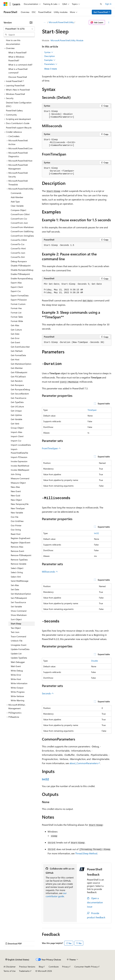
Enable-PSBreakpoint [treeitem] (20, 274)
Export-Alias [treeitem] (16, 283)
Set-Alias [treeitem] (15, 585)
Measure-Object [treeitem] (18, 483)
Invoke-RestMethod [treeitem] (20, 466)
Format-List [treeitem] (16, 313)
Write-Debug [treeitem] (17, 671)
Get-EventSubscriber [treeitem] (20, 347)
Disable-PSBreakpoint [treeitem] (21, 266)
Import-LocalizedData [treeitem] (21, 445)
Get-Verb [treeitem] (15, 424)
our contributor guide (56, 895)
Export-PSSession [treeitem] (19, 300)
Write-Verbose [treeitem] (17, 696)
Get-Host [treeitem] (15, 359)
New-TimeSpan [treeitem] (18, 508)
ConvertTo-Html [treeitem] (18, 248)
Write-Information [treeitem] (19, 683)
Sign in (108, 4)
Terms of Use (10, 971)
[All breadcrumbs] (45, 22)
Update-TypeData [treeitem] (19, 658)
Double (94, 661)
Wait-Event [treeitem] (16, 666)
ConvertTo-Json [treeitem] (18, 253)
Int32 (97, 533)
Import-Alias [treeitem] (16, 432)
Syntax (49, 52)
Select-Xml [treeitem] (16, 577)
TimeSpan (92, 410)
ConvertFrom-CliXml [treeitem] (20, 214)
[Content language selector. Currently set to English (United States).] (17, 960)
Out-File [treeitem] (15, 517)
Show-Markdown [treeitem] (19, 615)
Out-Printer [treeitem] (16, 525)
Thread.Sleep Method (86, 853)
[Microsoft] (6, 4)
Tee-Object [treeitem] (16, 628)
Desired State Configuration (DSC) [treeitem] (19, 104)
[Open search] (101, 4)
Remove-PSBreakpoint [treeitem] (21, 555)
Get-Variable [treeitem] (16, 419)
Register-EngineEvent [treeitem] (21, 538)
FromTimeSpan (51, 448)
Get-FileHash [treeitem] (17, 351)
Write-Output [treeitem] (17, 688)
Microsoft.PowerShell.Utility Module (67, 40)
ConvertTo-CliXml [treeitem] (19, 240)
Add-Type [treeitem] (15, 202)
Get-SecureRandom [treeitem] (20, 394)
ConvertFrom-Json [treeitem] (19, 223)
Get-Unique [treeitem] (16, 411)
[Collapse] (31, 22)
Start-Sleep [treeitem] (16, 624)
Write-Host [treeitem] (16, 679)
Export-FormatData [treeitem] (20, 295)
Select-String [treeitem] (17, 572)
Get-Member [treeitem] (17, 368)
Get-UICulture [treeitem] (17, 406)
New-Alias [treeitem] (15, 487)
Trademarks (24, 971)
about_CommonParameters (84, 763)
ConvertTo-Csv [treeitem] (18, 244)
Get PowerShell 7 (102, 12)
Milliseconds (50, 572)
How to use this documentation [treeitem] (13, 42)
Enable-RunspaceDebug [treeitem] (22, 278)
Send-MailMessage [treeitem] (20, 581)
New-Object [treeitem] (16, 500)
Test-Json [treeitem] (15, 632)
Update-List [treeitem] (16, 654)
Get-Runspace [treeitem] (17, 385)
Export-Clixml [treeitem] (17, 287)
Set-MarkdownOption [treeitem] (21, 594)
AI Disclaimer (10, 967)
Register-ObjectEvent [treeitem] (21, 543)
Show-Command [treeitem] (19, 611)
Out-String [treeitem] (16, 530)
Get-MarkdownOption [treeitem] (21, 364)
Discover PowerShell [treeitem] (18, 77)
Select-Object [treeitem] (17, 568)
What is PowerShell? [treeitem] (18, 53)
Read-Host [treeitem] (16, 534)
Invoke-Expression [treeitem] (19, 461)
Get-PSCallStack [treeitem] (18, 377)
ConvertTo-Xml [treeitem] (18, 257)
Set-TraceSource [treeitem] (18, 602)
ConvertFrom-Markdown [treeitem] (22, 227)
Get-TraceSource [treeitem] (18, 398)
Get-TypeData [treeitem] (17, 402)
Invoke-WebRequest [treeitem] (20, 470)
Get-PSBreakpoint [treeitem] (19, 372)
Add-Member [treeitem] (17, 197)
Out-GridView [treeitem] (17, 521)
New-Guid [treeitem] (15, 495)
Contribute (54, 967)
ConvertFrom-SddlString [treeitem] (22, 231)
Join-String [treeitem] (16, 474)
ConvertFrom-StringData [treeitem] (22, 236)
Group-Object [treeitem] (17, 428)
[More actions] (109, 22)
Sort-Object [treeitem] (16, 619)
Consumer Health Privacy (86, 967)
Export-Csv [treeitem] (16, 291)
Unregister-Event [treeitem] (19, 645)
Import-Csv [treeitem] (16, 441)
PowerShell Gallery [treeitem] (14, 110)
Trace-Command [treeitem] (18, 636)
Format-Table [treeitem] (17, 317)
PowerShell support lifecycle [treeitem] (19, 128)
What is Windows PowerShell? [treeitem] (16, 59)
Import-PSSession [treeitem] (19, 457)
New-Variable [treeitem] (17, 513)
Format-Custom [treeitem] (18, 304)
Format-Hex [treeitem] (16, 308)
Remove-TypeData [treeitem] (19, 560)
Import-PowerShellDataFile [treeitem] (19, 451)
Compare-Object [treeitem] (18, 210)
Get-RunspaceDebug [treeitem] (20, 389)
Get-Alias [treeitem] (15, 325)
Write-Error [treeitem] (16, 675)
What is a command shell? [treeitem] (20, 65)
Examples (50, 60)
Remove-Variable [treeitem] (18, 564)
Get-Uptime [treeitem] (16, 415)
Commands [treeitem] (16, 193)
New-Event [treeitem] (16, 491)
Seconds (48, 693)
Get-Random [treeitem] (17, 381)
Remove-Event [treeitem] (17, 551)
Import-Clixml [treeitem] (17, 436)
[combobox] (19, 29)
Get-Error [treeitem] (15, 338)
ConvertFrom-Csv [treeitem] (19, 219)
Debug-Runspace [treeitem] (19, 261)
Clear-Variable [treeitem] (17, 206)
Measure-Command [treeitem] (20, 478)
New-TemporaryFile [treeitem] (20, 504)
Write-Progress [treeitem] (18, 692)
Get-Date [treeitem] (15, 334)
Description (50, 56)
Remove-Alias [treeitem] (17, 547)
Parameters (51, 64)
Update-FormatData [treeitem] (20, 649)
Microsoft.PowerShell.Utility (61, 22)
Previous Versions (27, 967)
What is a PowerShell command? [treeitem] (18, 71)
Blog (41, 967)
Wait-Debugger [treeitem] (18, 662)
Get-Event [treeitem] (15, 342)
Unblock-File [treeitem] (17, 641)
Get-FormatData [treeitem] (18, 355)
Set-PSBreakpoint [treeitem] (19, 598)
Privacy (65, 967)
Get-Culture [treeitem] (16, 330)
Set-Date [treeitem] (15, 589)
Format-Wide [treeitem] (17, 321)
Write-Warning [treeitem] (18, 700)
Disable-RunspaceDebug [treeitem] (22, 270)
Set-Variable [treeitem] (16, 606)
